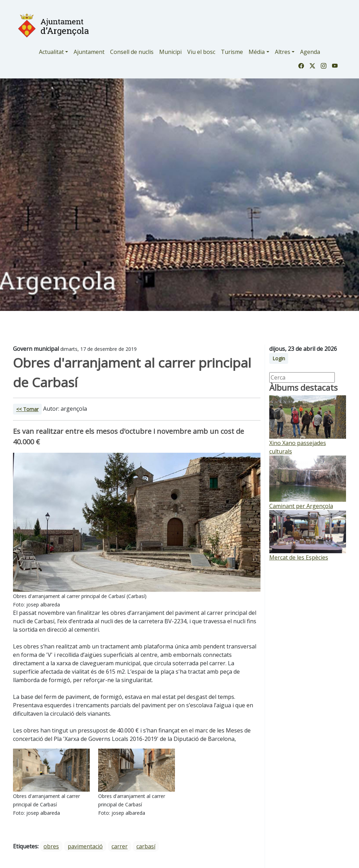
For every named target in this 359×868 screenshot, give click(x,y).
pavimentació (85, 846)
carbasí (146, 846)
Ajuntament (89, 52)
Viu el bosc (201, 52)
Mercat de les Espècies (299, 557)
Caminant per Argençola (301, 506)
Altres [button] (283, 52)
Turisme (232, 52)
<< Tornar (27, 409)
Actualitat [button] (51, 52)
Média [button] (257, 52)
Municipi (170, 52)
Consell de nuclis (132, 52)
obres (51, 846)
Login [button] (279, 358)
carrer (120, 846)
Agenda (310, 52)
